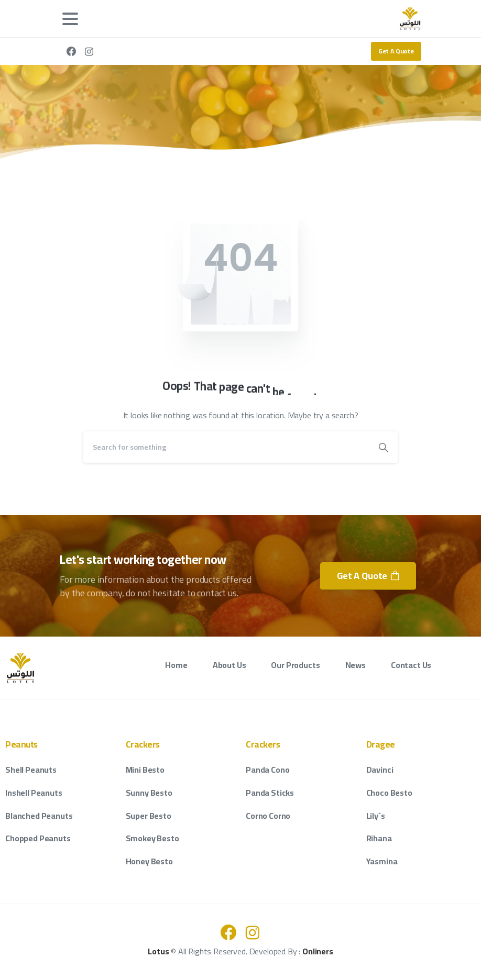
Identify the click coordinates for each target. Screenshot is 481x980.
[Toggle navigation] (70, 19)
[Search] (226, 447)
